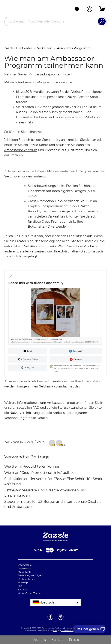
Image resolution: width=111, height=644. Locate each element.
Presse (74, 640)
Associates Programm (74, 48)
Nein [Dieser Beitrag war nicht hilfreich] (62, 445)
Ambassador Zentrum (21, 150)
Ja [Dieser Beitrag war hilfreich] (55, 445)
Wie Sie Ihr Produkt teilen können (32, 466)
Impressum (24, 568)
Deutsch (47, 602)
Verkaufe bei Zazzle (29, 593)
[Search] (102, 21)
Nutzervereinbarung (25, 413)
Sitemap (23, 582)
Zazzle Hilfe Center (18, 48)
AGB (55, 630)
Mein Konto (25, 572)
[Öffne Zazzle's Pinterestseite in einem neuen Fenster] (61, 620)
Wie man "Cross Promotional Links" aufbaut (40, 473)
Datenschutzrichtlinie (70, 630)
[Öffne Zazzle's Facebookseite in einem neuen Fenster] (50, 620)
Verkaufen (45, 48)
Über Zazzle (25, 565)
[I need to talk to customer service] (89, 629)
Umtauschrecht (27, 579)
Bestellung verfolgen (30, 575)
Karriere (22, 590)
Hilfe (21, 586)
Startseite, (65, 408)
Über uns (39, 640)
